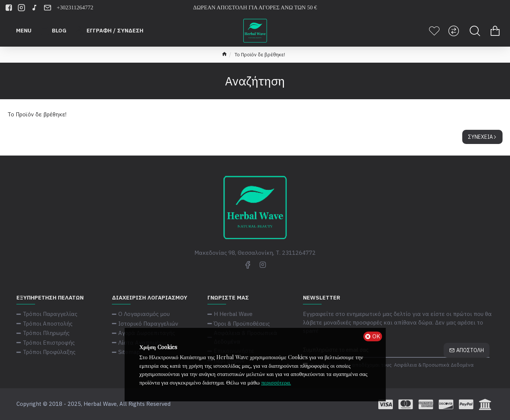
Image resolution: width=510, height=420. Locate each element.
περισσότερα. (276, 382)
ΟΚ (376, 336)
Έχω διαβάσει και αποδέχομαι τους (389, 365)
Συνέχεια (480, 137)
